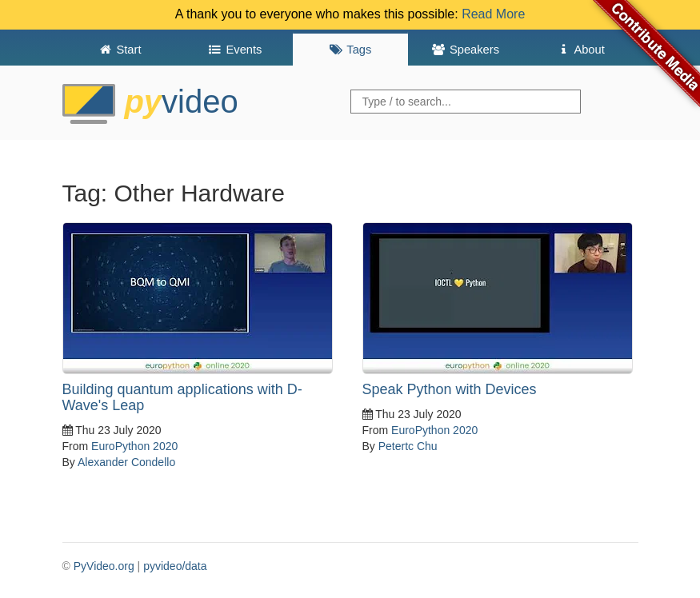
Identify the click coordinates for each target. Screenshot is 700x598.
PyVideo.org (104, 566)
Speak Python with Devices (450, 389)
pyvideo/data (175, 566)
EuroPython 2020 (134, 446)
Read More (493, 14)
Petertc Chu (408, 446)
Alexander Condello (126, 462)
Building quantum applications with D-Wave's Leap (182, 397)
